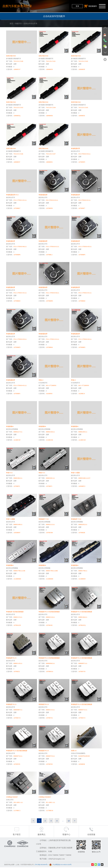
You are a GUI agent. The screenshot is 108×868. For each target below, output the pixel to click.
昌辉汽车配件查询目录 (17, 6)
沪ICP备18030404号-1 (42, 865)
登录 (77, 6)
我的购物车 (91, 6)
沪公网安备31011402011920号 (62, 865)
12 (69, 821)
